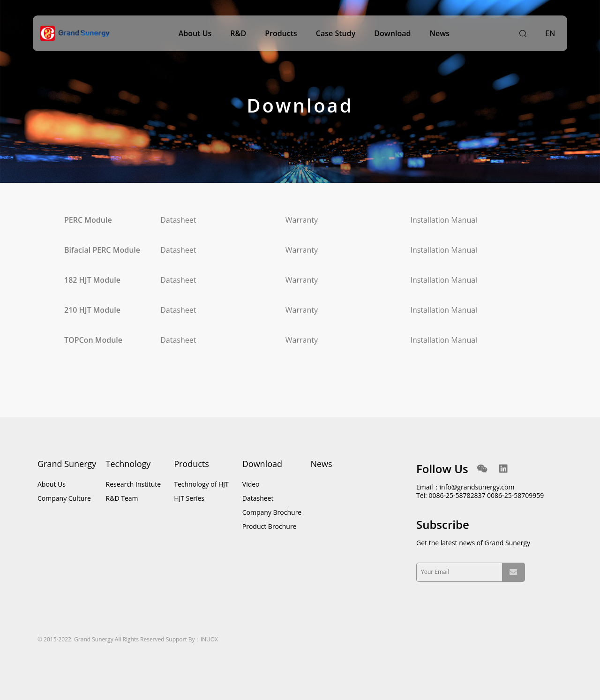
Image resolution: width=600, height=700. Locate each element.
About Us (195, 33)
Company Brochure (272, 512)
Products (281, 33)
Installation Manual (444, 220)
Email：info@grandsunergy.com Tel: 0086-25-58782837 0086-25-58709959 (480, 491)
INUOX (209, 639)
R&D (238, 33)
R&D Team (122, 498)
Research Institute (134, 484)
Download (392, 33)
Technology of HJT (201, 484)
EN (550, 33)
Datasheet (178, 220)
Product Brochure (270, 526)
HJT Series (189, 498)
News (439, 33)
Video (251, 484)
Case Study (336, 33)
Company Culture (64, 498)
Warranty (302, 220)
